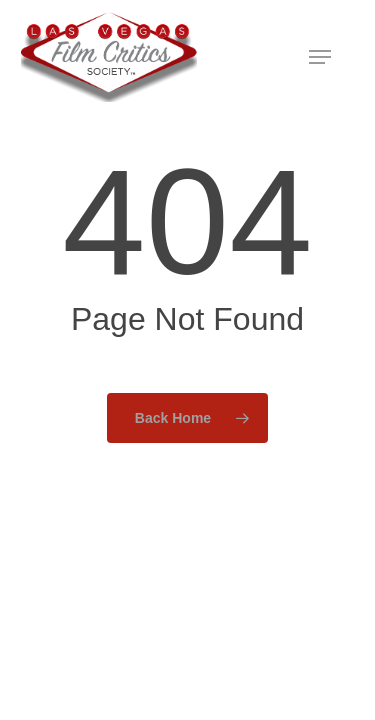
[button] (320, 57)
